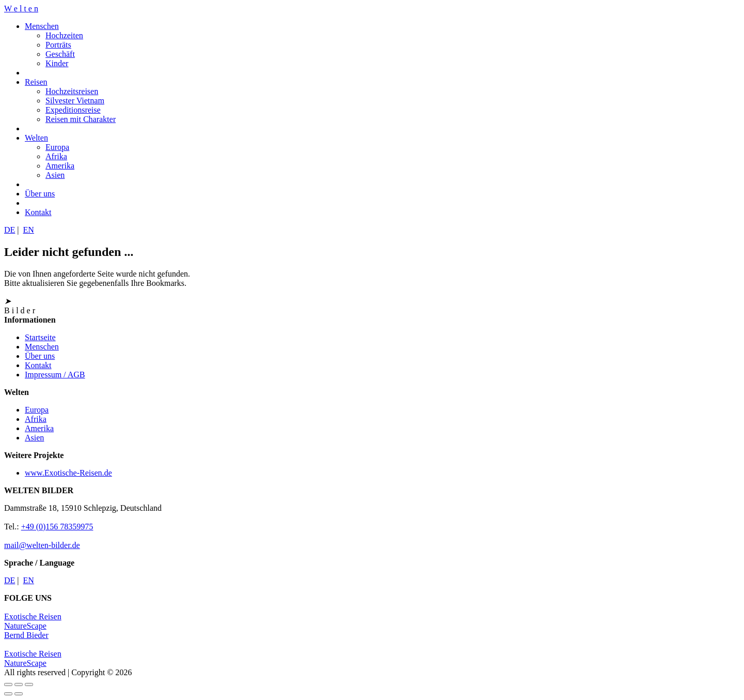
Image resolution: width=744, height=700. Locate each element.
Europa (57, 147)
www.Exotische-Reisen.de (68, 473)
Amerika (60, 166)
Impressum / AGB (55, 375)
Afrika (56, 156)
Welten (36, 138)
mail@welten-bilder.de (42, 545)
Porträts (58, 45)
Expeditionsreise (73, 110)
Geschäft (60, 54)
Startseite (40, 337)
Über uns (40, 194)
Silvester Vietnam (75, 101)
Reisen (36, 82)
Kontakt (38, 212)
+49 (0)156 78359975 (57, 527)
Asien (55, 175)
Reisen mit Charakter (81, 119)
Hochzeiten (64, 35)
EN (29, 230)
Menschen (42, 26)
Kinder (57, 63)
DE (10, 230)
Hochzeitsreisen (72, 91)
